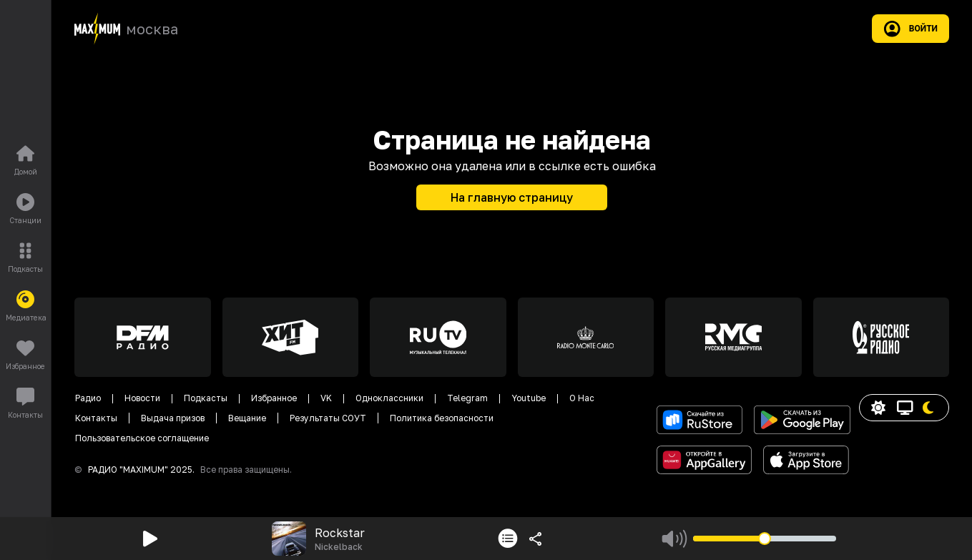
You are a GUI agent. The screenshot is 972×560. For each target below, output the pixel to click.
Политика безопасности (442, 418)
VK (326, 398)
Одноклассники (389, 398)
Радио (88, 398)
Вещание (247, 418)
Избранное (274, 398)
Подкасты (206, 398)
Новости (142, 398)
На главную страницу (512, 197)
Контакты (96, 418)
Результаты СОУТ (328, 418)
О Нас (582, 398)
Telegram (467, 398)
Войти (910, 29)
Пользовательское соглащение (142, 438)
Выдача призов (173, 418)
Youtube (529, 398)
